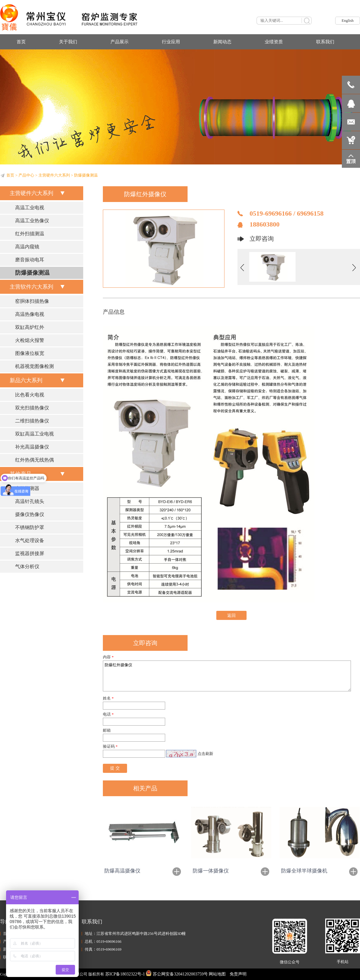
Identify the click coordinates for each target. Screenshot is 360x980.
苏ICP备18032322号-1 (125, 974)
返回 (231, 616)
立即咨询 (262, 239)
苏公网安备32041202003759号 (177, 974)
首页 (10, 175)
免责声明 (238, 974)
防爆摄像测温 (86, 175)
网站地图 (217, 974)
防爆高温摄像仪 (122, 871)
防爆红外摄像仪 (227, 676)
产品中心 (26, 175)
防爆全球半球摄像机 (304, 871)
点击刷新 (205, 754)
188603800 (265, 224)
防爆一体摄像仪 (211, 871)
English (348, 20)
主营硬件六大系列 (54, 175)
